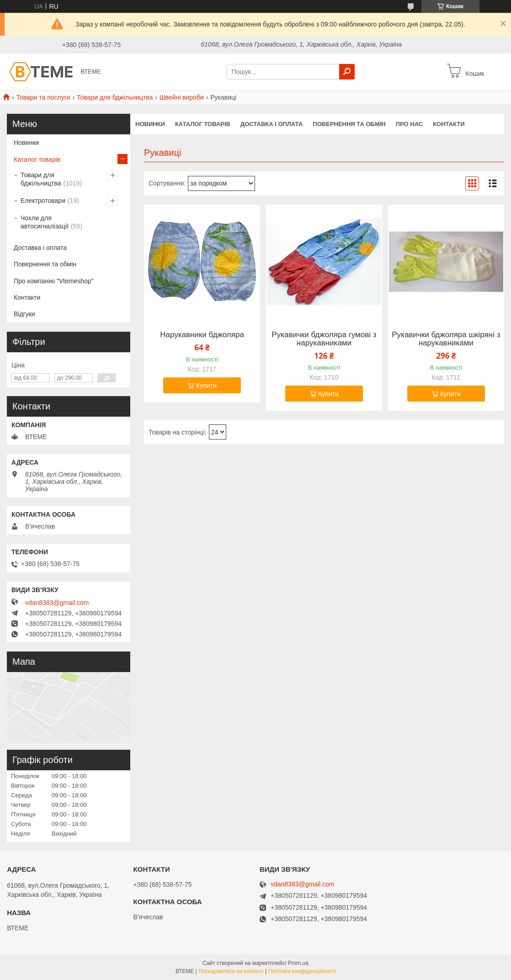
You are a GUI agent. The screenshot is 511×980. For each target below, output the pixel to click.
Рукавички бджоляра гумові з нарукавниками (324, 339)
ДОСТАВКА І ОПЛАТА (271, 124)
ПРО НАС (409, 124)
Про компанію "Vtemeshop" (54, 281)
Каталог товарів (37, 159)
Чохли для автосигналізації (45, 222)
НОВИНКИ (150, 124)
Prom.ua (298, 963)
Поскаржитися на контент (231, 971)
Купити (206, 386)
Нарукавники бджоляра (202, 335)
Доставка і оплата (40, 248)
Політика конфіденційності (302, 971)
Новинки (26, 143)
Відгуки (24, 314)
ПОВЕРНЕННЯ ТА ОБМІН (349, 124)
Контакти (27, 297)
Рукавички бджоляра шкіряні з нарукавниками (446, 339)
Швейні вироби (182, 97)
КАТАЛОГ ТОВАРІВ (203, 124)
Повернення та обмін (45, 264)
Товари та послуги (43, 97)
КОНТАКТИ (449, 124)
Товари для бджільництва (115, 97)
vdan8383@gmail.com (57, 603)
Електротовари (43, 201)
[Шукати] (347, 72)
